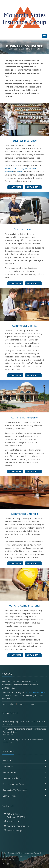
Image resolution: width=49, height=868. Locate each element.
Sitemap (31, 704)
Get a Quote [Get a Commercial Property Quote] (33, 471)
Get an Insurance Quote (24, 784)
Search (5, 856)
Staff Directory (24, 796)
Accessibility (38, 856)
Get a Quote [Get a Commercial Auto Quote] (33, 283)
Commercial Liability (25, 326)
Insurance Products (24, 778)
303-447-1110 (14, 821)
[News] (8, 864)
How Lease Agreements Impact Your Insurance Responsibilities (24, 732)
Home (5, 704)
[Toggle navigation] (44, 36)
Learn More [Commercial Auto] (15, 283)
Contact (21, 704)
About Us (24, 761)
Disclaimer (25, 856)
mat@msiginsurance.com (18, 826)
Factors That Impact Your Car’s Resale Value (24, 741)
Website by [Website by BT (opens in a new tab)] (9, 859)
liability (21, 168)
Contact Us (24, 766)
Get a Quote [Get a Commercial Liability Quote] (33, 375)
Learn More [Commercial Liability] (15, 375)
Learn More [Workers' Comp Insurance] (15, 655)
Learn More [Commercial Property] (15, 471)
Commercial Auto (24, 229)
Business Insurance (24, 141)
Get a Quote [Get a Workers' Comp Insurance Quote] (33, 655)
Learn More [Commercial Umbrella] (15, 563)
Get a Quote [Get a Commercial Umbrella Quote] (33, 563)
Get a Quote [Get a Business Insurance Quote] (33, 187)
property (9, 172)
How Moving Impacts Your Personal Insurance (24, 723)
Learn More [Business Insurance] (15, 187)
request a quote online (35, 692)
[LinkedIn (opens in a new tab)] (4, 864)
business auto (11, 168)
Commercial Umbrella (24, 514)
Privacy (14, 856)
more (19, 172)
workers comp (32, 168)
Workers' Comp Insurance (24, 606)
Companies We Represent (24, 790)
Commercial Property (24, 417)
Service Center (24, 772)
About (13, 704)
